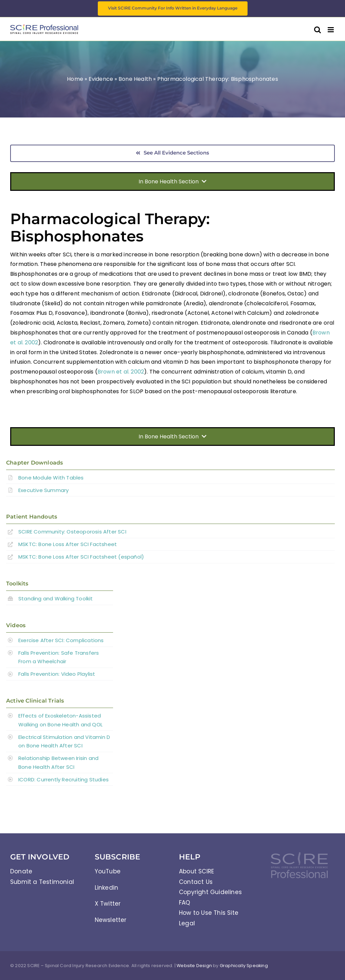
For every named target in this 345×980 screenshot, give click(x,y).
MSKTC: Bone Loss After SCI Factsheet (68, 544)
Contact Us (196, 882)
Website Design (194, 966)
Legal (187, 923)
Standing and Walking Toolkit (56, 598)
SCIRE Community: (72, 532)
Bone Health (135, 79)
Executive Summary (43, 490)
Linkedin (107, 888)
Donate (21, 871)
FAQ (185, 903)
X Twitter (108, 904)
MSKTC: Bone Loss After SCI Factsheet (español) (81, 557)
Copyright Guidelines (210, 892)
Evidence (101, 79)
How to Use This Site (209, 913)
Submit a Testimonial (42, 882)
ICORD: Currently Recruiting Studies (63, 779)
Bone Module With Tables (51, 478)
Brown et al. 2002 (121, 372)
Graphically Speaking (244, 966)
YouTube (108, 871)
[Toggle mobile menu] (331, 30)
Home (75, 79)
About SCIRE (196, 871)
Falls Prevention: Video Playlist (57, 674)
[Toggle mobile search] (317, 30)
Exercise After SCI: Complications (61, 640)
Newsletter (111, 920)
